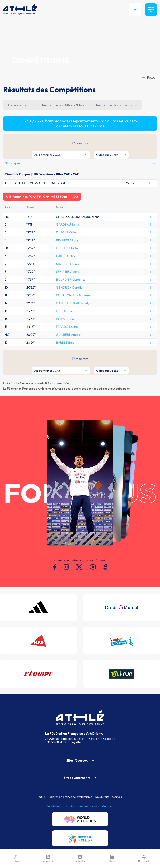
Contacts (108, 806)
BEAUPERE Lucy (67, 240)
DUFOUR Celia (66, 232)
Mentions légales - (90, 806)
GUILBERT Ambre (68, 335)
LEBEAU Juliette (67, 248)
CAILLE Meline (66, 256)
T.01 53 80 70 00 (56, 742)
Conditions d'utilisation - (62, 806)
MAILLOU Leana (67, 264)
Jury (152, 163)
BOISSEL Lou (65, 319)
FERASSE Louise (67, 327)
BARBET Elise (65, 343)
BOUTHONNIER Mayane (73, 295)
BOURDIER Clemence (71, 279)
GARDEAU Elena (68, 224)
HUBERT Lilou (65, 311)
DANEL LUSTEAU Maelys (73, 303)
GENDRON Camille (69, 287)
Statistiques (13, 163)
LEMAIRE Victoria (68, 272)
